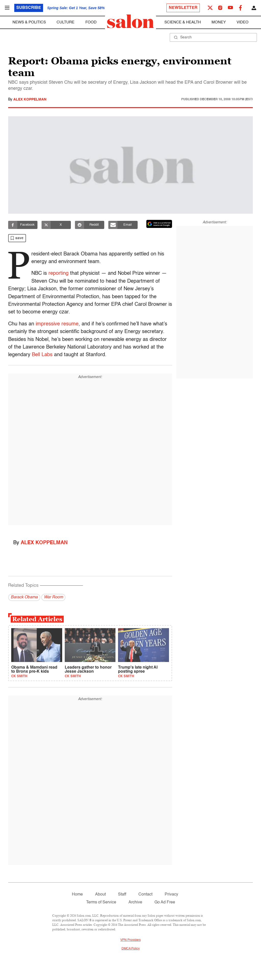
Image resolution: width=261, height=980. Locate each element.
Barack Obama (24, 597)
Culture (66, 22)
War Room (53, 597)
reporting (58, 273)
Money (219, 22)
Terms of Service (101, 902)
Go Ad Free (165, 902)
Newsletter (183, 8)
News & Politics (29, 22)
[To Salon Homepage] (130, 21)
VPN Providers (130, 940)
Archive (135, 902)
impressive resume (57, 324)
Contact (145, 895)
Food (91, 22)
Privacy (171, 895)
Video (243, 22)
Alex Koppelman (30, 99)
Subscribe (29, 8)
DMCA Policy (131, 949)
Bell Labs (42, 355)
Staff (122, 895)
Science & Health (183, 22)
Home (77, 895)
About (100, 895)
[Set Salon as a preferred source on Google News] (159, 224)
